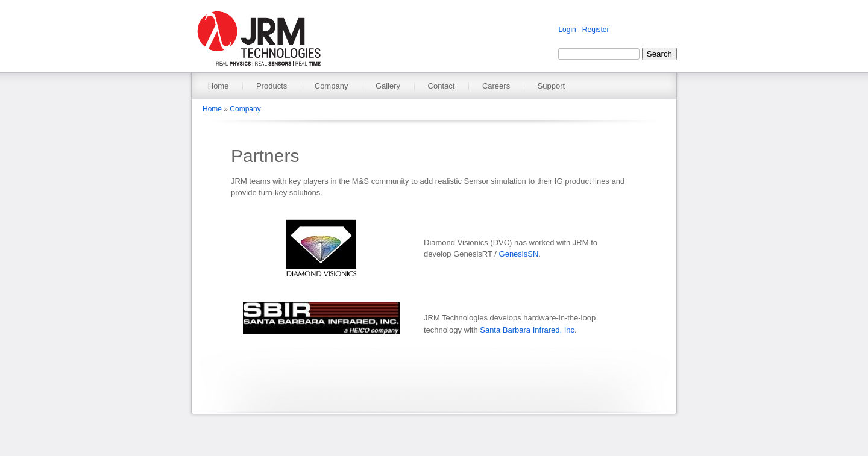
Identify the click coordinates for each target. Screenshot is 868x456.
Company (332, 86)
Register (596, 30)
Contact (442, 86)
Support (552, 86)
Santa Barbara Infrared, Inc (527, 330)
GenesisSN (519, 254)
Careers (496, 86)
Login (567, 30)
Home (219, 86)
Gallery (388, 86)
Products (272, 86)
